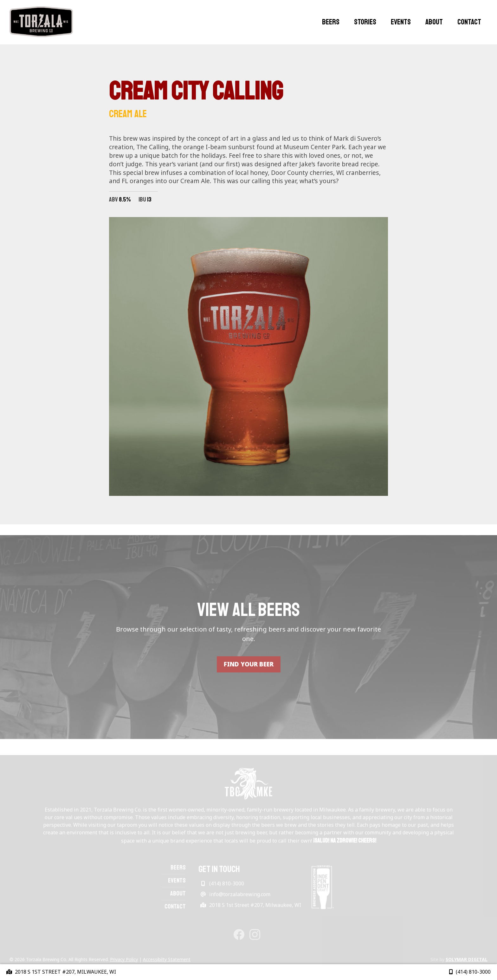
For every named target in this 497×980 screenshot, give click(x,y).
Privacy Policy (124, 963)
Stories (365, 22)
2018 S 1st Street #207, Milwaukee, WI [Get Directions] (250, 909)
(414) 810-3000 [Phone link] (470, 972)
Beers (331, 22)
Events (401, 22)
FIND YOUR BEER (249, 672)
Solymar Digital (467, 963)
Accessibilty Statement (167, 963)
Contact (469, 22)
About (434, 22)
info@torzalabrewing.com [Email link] (234, 898)
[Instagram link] (255, 938)
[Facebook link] (239, 938)
